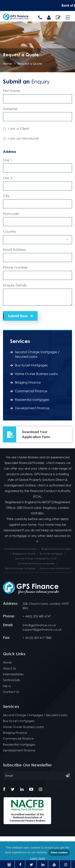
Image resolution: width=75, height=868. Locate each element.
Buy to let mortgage (51, 554)
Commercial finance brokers (20, 549)
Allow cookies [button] (59, 852)
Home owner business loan (55, 568)
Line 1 (8, 160)
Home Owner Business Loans (36, 374)
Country (9, 231)
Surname (10, 109)
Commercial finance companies (36, 563)
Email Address (14, 250)
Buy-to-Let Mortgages (31, 365)
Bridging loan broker (24, 554)
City (6, 196)
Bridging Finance (28, 382)
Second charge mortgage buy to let (36, 558)
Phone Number (15, 267)
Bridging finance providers (56, 549)
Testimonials (11, 680)
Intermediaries (13, 674)
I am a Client (16, 129)
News (7, 686)
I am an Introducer (21, 138)
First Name (12, 91)
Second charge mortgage (20, 568)
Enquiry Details (15, 285)
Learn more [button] (37, 858)
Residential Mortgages (32, 400)
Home (7, 64)
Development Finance (32, 408)
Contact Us (11, 692)
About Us (9, 668)
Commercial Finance (31, 391)
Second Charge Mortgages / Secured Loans (37, 354)
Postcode (11, 214)
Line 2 (8, 178)
